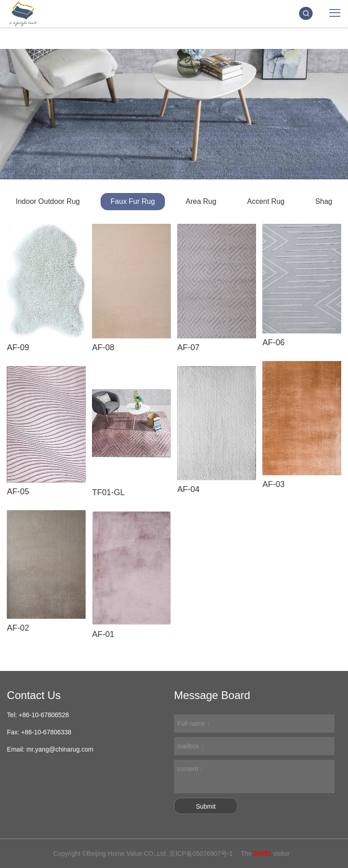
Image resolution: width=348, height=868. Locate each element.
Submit (206, 806)
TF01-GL (108, 492)
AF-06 (273, 342)
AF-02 (18, 628)
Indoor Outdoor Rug (48, 201)
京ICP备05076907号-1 (201, 854)
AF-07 (188, 347)
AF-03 (273, 484)
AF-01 (103, 634)
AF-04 (188, 489)
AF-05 (18, 492)
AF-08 (103, 347)
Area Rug (201, 201)
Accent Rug (266, 201)
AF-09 (18, 347)
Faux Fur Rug (133, 201)
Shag (324, 201)
